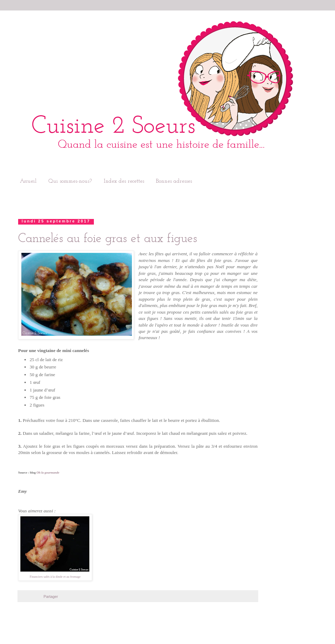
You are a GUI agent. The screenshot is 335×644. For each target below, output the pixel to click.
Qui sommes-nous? (70, 181)
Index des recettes (124, 181)
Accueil (28, 181)
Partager (51, 597)
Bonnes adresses (174, 181)
